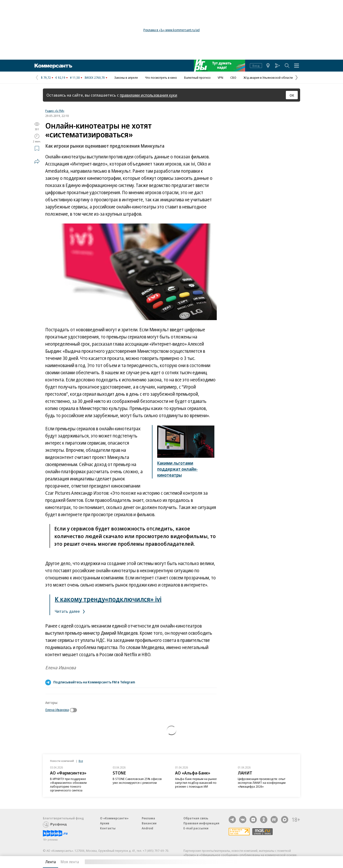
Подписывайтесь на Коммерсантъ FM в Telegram (94, 682)
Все (81, 761)
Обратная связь (196, 818)
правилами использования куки (149, 95)
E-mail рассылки (196, 828)
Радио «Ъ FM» (55, 111)
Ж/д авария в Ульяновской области (268, 78)
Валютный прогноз (197, 78)
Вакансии (149, 823)
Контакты (108, 828)
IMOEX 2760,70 (95, 78)
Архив (105, 823)
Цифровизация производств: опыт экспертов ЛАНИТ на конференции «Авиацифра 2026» (262, 783)
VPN (220, 78)
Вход (256, 66)
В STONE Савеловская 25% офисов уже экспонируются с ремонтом (137, 781)
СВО (233, 78)
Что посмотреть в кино (161, 78)
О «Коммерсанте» (114, 818)
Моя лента (70, 862)
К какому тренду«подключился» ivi (108, 599)
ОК (292, 95)
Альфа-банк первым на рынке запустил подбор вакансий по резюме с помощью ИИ (196, 783)
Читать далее (71, 611)
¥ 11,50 (75, 78)
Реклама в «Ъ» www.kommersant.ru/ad (171, 30)
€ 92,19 (60, 78)
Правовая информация (201, 823)
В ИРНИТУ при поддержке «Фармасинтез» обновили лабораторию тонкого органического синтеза (68, 785)
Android (147, 828)
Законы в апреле (126, 78)
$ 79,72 (46, 78)
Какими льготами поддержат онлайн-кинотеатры (177, 469)
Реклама (148, 818)
